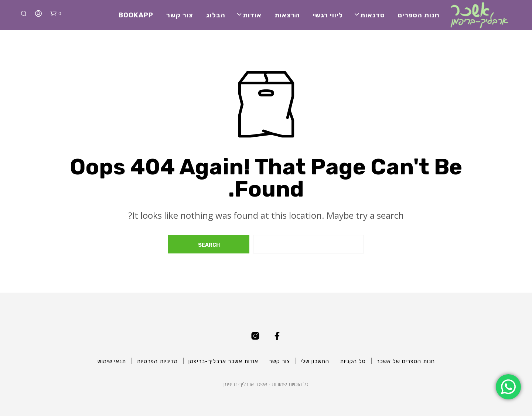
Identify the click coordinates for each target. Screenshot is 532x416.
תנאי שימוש (112, 361)
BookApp (136, 15)
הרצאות (287, 15)
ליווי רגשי (328, 15)
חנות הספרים (419, 15)
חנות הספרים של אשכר (406, 361)
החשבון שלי (315, 361)
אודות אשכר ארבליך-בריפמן (223, 361)
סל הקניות (353, 361)
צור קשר (180, 15)
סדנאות (373, 15)
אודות (252, 15)
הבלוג (216, 15)
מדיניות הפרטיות (157, 361)
